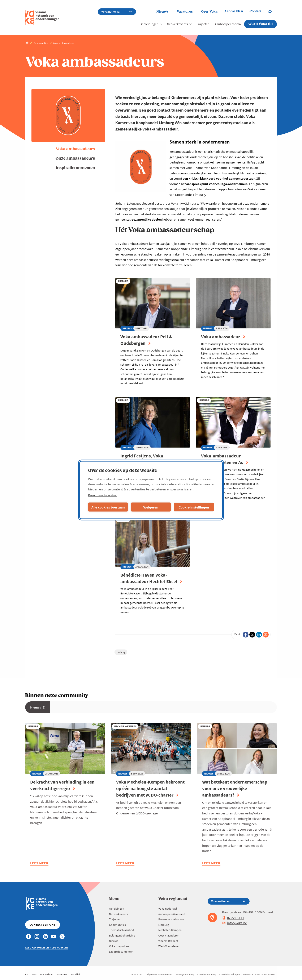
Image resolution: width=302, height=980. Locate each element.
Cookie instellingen (230, 974)
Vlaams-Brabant (168, 941)
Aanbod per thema (228, 24)
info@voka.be (234, 923)
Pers (34, 974)
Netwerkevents (177, 24)
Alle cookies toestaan (108, 507)
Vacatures (185, 12)
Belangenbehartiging (122, 935)
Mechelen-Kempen (170, 930)
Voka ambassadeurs (75, 149)
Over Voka (209, 12)
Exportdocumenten (121, 952)
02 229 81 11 (233, 918)
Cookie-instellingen (194, 507)
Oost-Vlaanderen (169, 935)
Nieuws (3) (38, 707)
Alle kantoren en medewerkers (47, 948)
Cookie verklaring (207, 974)
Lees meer (39, 863)
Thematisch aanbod (122, 930)
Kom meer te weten (103, 495)
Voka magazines (119, 946)
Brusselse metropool (171, 919)
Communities (117, 925)
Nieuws (162, 12)
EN (27, 974)
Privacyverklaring (185, 974)
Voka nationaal (168, 909)
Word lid (75, 974)
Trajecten (203, 24)
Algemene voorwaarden (159, 974)
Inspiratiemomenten (75, 168)
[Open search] (272, 12)
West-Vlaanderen (169, 946)
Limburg (121, 652)
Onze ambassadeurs (75, 159)
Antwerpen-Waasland (172, 914)
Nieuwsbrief (47, 974)
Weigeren (151, 507)
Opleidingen (150, 24)
